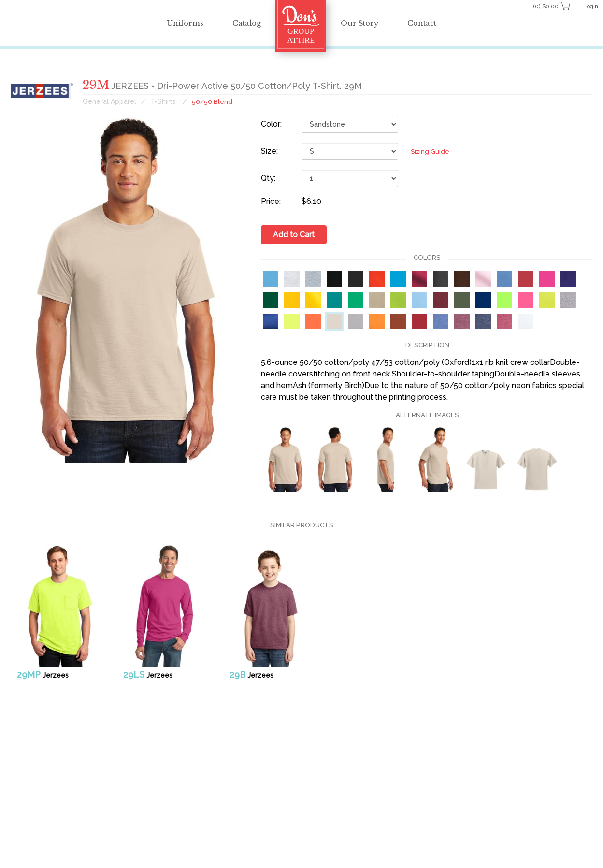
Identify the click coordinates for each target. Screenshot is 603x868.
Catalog (242, 23)
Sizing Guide (422, 152)
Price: (271, 201)
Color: (271, 124)
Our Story (364, 23)
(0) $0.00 (546, 6)
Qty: (268, 178)
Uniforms (171, 23)
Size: (269, 151)
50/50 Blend (212, 101)
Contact (436, 23)
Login (589, 6)
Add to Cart (294, 234)
